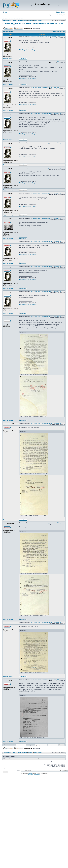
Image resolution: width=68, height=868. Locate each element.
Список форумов (7, 20)
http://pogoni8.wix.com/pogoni (28, 50)
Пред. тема (56, 32)
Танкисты (31, 20)
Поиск (63, 12)
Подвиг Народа (38, 20)
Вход (5, 12)
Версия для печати (8, 32)
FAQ (58, 12)
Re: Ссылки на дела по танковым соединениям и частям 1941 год (46, 62)
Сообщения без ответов (9, 18)
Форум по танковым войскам (20, 20)
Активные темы (19, 18)
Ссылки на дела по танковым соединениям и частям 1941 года (33, 23)
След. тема (62, 32)
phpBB (31, 774)
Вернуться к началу (8, 59)
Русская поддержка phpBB (34, 775)
